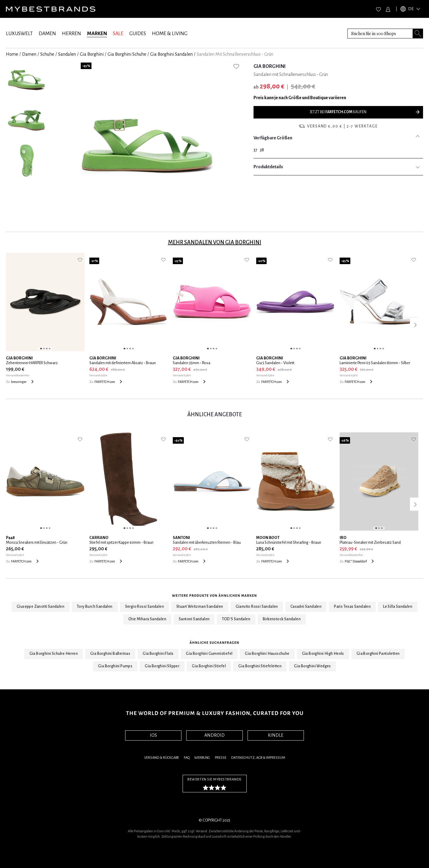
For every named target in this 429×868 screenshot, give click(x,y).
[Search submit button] (418, 33)
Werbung (202, 758)
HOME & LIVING (170, 34)
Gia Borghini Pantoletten (378, 654)
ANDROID (214, 735)
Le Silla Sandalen (398, 607)
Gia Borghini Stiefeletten (260, 666)
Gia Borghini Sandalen (171, 54)
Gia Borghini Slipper (162, 666)
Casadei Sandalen (306, 607)
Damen (29, 54)
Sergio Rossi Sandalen (144, 607)
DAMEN (47, 34)
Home (12, 54)
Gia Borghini (92, 54)
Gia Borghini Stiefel (209, 666)
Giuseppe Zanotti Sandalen (41, 607)
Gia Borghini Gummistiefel (209, 654)
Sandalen (67, 54)
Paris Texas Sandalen (352, 607)
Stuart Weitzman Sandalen (200, 607)
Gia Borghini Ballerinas (110, 654)
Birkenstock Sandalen (282, 619)
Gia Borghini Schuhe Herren (54, 654)
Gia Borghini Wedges (313, 666)
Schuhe (47, 54)
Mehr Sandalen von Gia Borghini (215, 242)
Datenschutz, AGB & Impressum (258, 758)
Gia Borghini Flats (158, 654)
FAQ (187, 758)
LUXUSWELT (19, 34)
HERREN (71, 34)
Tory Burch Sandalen (95, 607)
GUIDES (138, 34)
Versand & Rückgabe (162, 758)
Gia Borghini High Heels (323, 654)
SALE (118, 34)
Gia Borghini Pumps (115, 666)
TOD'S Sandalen (236, 619)
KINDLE (276, 735)
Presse (221, 758)
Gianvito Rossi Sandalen (257, 607)
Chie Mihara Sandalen (147, 619)
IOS (153, 735)
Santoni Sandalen (194, 619)
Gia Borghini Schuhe (127, 54)
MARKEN (97, 34)
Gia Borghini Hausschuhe (267, 654)
